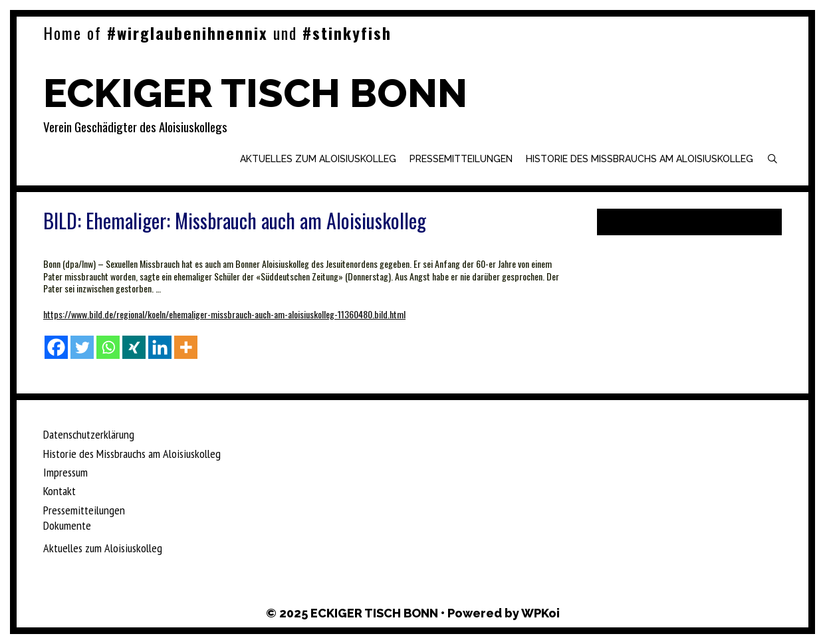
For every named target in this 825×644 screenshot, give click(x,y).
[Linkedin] (160, 347)
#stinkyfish (347, 33)
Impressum (65, 472)
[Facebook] (56, 347)
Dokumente (67, 525)
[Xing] (134, 347)
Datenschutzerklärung (89, 434)
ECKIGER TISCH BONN (255, 93)
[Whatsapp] (108, 347)
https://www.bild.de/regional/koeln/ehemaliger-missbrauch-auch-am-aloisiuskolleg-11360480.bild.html (224, 314)
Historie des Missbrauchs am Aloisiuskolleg (640, 159)
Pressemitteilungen (461, 159)
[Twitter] (82, 347)
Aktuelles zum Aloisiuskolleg (318, 159)
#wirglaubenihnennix (187, 33)
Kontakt (59, 491)
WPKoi (540, 613)
